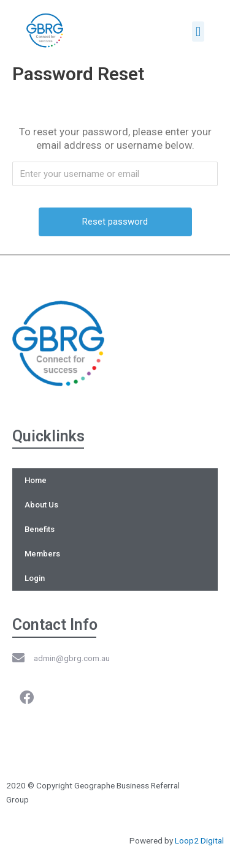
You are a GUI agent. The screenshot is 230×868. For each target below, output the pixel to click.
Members (42, 554)
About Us (41, 505)
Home (36, 480)
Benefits (40, 529)
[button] (198, 32)
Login (35, 578)
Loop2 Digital (199, 840)
